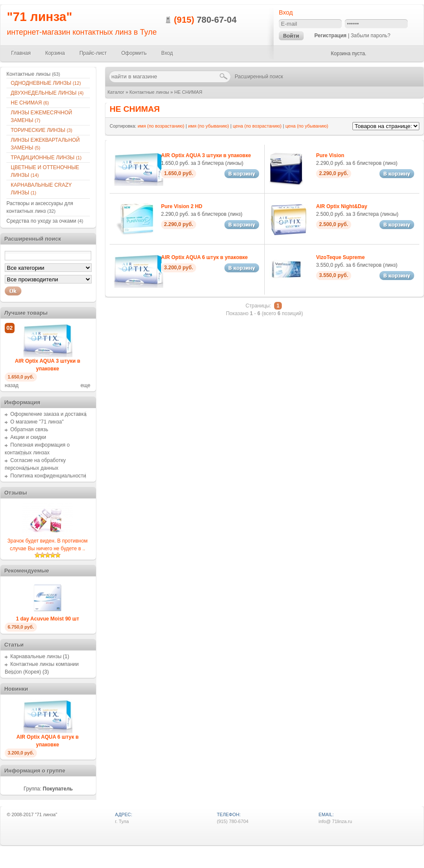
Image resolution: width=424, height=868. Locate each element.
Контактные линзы (149, 92)
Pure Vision (330, 155)
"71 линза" (40, 17)
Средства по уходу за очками (45, 221)
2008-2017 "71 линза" (34, 814)
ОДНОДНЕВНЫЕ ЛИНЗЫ (46, 83)
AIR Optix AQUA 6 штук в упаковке (205, 257)
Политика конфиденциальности (48, 476)
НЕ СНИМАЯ (188, 92)
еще (85, 385)
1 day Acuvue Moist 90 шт (47, 619)
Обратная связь (29, 430)
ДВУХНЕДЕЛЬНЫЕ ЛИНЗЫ (47, 93)
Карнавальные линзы (36, 656)
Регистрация (330, 36)
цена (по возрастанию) (257, 126)
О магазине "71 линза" (37, 422)
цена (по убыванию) (307, 126)
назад (12, 385)
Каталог (116, 92)
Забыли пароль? (371, 36)
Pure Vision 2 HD (182, 206)
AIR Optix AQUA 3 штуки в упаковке (206, 155)
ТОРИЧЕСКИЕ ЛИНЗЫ (42, 130)
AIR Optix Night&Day (342, 206)
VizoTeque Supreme (340, 257)
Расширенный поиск (259, 77)
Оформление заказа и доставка (48, 414)
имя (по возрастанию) (161, 126)
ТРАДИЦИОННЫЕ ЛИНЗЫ (46, 158)
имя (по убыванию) (209, 126)
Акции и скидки (28, 437)
